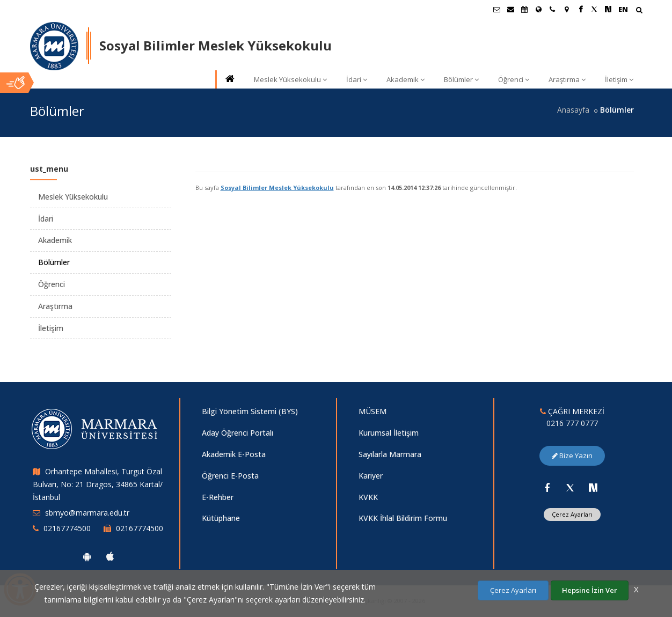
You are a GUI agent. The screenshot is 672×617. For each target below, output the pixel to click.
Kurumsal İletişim (389, 433)
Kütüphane (221, 518)
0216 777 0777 (572, 423)
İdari (357, 79)
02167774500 (67, 528)
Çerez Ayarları (572, 514)
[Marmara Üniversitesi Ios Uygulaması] (110, 556)
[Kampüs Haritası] (566, 9)
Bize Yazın (572, 456)
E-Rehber (218, 497)
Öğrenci (514, 79)
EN (623, 9)
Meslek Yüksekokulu (290, 79)
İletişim (619, 79)
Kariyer (371, 476)
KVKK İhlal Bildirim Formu (403, 518)
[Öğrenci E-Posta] (496, 9)
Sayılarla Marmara (390, 454)
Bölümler (461, 79)
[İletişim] (552, 9)
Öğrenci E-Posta (230, 476)
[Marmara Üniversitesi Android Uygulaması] (87, 556)
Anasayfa (573, 110)
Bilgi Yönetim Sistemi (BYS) (250, 411)
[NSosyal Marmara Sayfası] (608, 9)
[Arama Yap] (639, 11)
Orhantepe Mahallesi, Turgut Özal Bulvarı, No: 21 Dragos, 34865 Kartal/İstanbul (98, 484)
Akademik (406, 79)
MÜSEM (372, 411)
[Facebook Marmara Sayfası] (580, 9)
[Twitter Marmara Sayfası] (594, 9)
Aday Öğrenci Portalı (238, 433)
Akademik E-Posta (234, 454)
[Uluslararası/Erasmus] (538, 9)
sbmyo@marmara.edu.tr (87, 513)
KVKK (368, 497)
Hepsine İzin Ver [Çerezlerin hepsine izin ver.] (590, 590)
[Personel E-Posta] (510, 9)
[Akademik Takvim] (524, 9)
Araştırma (567, 79)
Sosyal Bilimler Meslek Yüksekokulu (277, 188)
